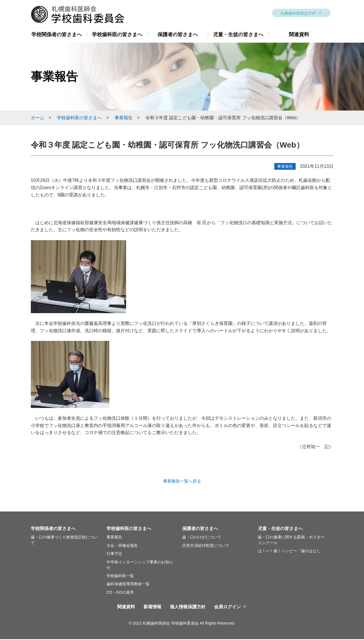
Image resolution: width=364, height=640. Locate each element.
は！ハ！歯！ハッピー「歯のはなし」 (291, 552)
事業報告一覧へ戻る (182, 482)
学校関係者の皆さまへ (57, 35)
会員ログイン (228, 608)
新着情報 (152, 608)
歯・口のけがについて (202, 538)
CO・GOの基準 (120, 593)
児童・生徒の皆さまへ (238, 35)
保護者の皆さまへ (178, 35)
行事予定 (114, 554)
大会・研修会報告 (122, 546)
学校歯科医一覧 (120, 577)
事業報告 (124, 119)
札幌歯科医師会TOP (298, 14)
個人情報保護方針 (188, 608)
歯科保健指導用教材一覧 (128, 585)
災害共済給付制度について (206, 546)
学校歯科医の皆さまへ (117, 35)
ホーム (38, 119)
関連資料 (299, 35)
